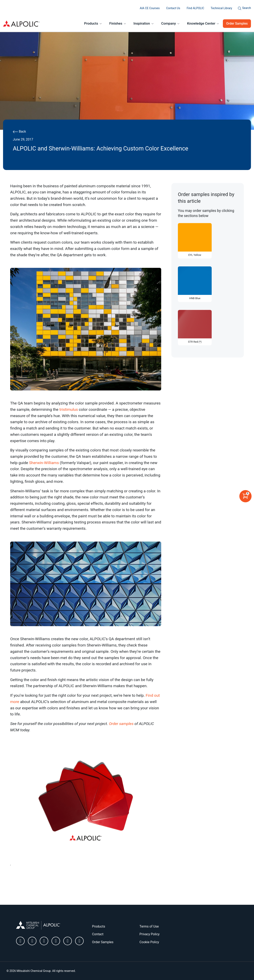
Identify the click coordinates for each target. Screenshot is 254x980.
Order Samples (237, 23)
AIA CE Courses (150, 8)
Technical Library (221, 8)
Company (169, 23)
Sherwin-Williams (44, 463)
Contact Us (173, 8)
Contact (98, 934)
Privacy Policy (149, 934)
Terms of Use (149, 926)
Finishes (116, 23)
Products (91, 23)
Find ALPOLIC (195, 8)
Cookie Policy (149, 942)
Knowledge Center (201, 23)
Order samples (121, 724)
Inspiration (142, 23)
